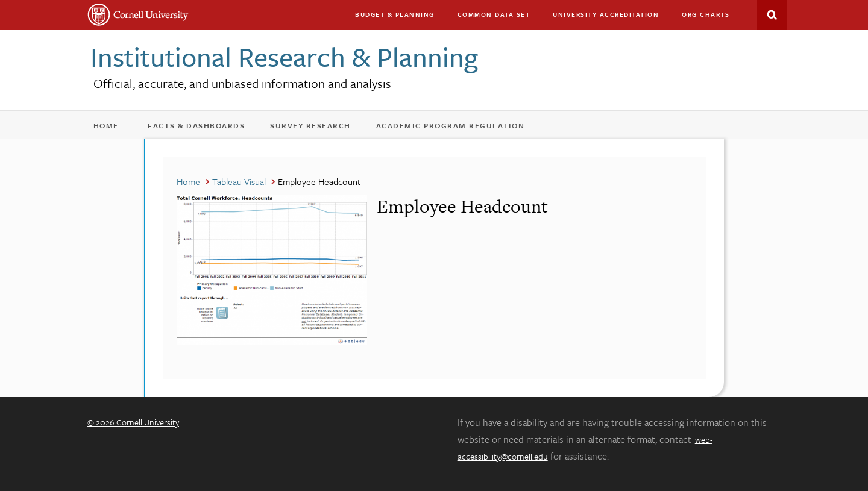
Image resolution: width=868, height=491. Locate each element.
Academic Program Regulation (458, 128)
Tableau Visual (239, 181)
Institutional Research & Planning (284, 56)
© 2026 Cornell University (133, 422)
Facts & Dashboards (204, 128)
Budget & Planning (395, 14)
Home (112, 128)
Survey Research (318, 128)
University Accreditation (611, 17)
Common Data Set (494, 14)
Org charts (706, 14)
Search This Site (772, 15)
